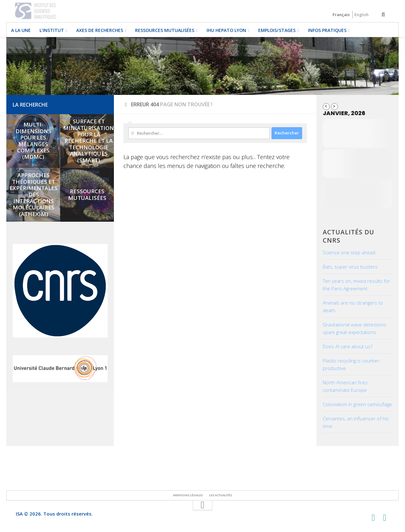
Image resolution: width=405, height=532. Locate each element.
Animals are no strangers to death (353, 306)
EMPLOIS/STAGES (277, 30)
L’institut (52, 30)
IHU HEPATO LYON (226, 30)
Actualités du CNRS (349, 236)
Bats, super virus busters (350, 267)
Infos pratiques (327, 30)
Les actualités (221, 495)
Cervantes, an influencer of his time (356, 422)
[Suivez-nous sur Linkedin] (385, 518)
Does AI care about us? (348, 346)
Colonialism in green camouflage (357, 404)
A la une (21, 30)
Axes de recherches (100, 30)
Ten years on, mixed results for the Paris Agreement (356, 285)
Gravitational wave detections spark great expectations (355, 328)
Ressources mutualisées (165, 30)
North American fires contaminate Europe (345, 386)
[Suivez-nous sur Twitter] (373, 518)
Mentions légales (188, 495)
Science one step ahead (349, 252)
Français (341, 15)
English (361, 15)
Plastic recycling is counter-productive (352, 364)
